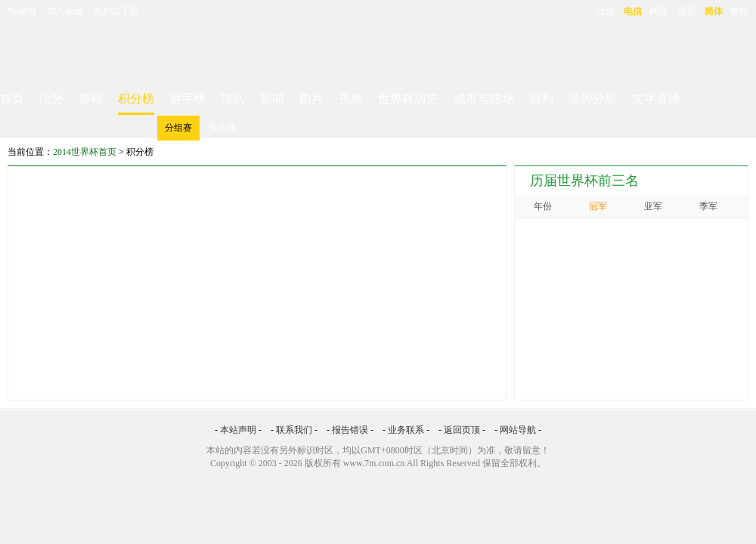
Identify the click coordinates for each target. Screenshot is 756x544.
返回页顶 (462, 430)
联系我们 (294, 430)
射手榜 (187, 99)
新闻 (272, 99)
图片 (311, 99)
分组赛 (178, 128)
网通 (658, 11)
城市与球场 (484, 99)
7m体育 (22, 11)
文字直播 (656, 99)
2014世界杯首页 (85, 152)
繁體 (739, 11)
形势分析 (593, 99)
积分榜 (136, 99)
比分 (51, 99)
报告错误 (350, 430)
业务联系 (406, 430)
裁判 (541, 99)
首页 (12, 99)
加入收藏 (65, 11)
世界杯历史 (408, 99)
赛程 (91, 99)
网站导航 (518, 430)
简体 (714, 11)
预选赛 (222, 128)
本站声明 (238, 430)
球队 (233, 99)
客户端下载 (116, 11)
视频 (351, 99)
